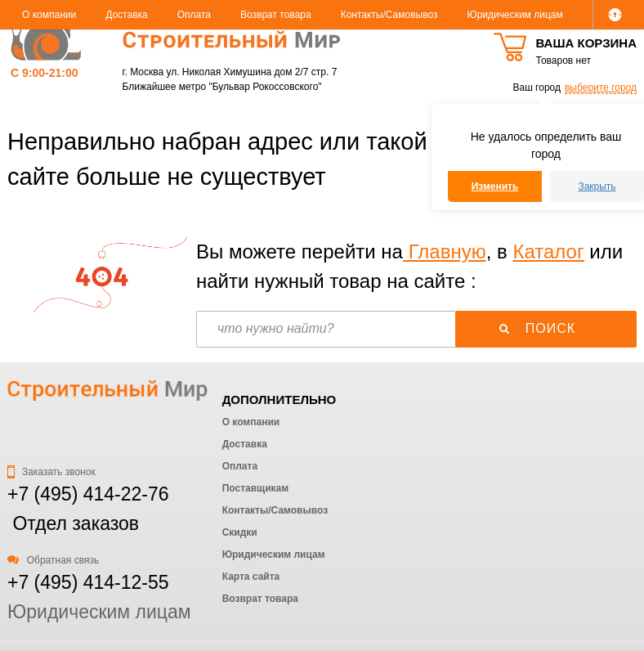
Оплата (194, 15)
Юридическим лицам (515, 15)
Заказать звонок (51, 472)
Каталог (548, 251)
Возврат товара (276, 15)
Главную (445, 251)
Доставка (127, 15)
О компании (49, 15)
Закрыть (597, 186)
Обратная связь (53, 560)
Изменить (495, 186)
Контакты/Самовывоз (389, 15)
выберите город (601, 88)
